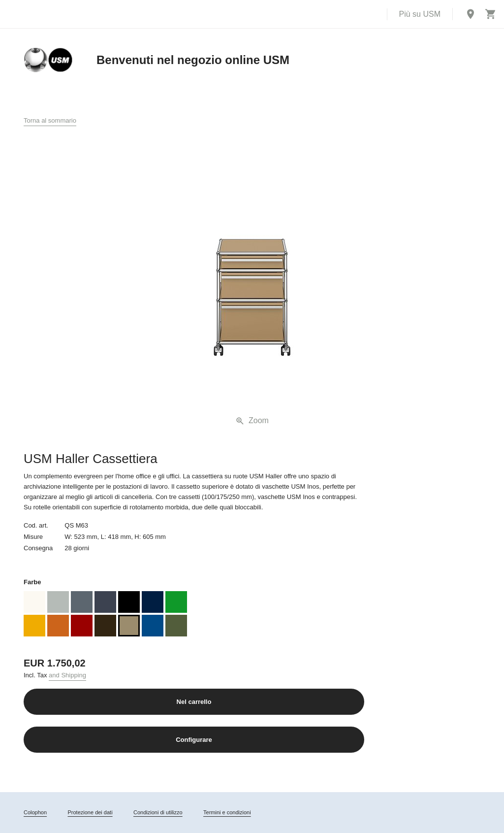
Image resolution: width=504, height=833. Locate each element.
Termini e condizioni (227, 812)
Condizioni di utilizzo (158, 812)
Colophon (35, 812)
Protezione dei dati (90, 812)
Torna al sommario (50, 120)
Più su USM (420, 14)
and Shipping (67, 675)
